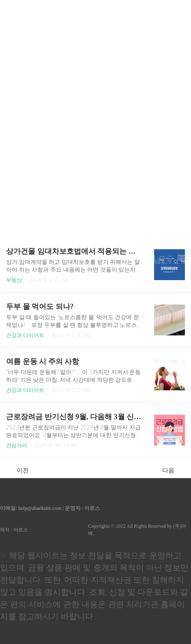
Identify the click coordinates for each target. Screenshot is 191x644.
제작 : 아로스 (14, 530)
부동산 (14, 280)
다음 (173, 470)
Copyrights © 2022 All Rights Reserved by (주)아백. (137, 530)
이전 (18, 470)
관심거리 (17, 445)
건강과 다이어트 (25, 335)
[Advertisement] (95, 116)
